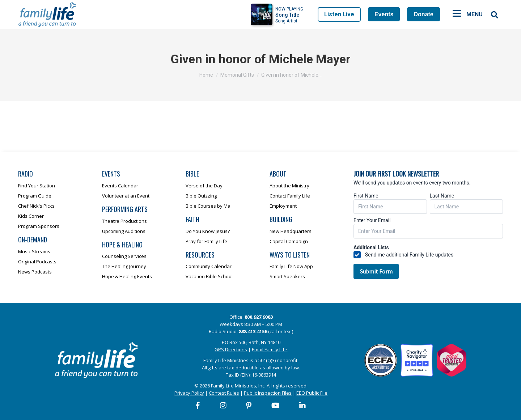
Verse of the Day (204, 186)
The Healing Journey (124, 266)
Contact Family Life (290, 196)
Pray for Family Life (206, 241)
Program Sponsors (39, 226)
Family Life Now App (291, 266)
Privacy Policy (189, 393)
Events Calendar (120, 186)
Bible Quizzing (201, 196)
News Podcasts (35, 272)
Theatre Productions (124, 221)
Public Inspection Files (268, 393)
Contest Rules (224, 393)
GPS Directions (231, 349)
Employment (283, 206)
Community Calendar (209, 266)
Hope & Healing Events (127, 276)
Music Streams (34, 251)
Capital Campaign (289, 241)
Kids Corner (31, 216)
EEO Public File (312, 393)
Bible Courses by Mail (209, 206)
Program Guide (35, 196)
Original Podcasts (37, 262)
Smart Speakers (287, 276)
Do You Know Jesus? (208, 231)
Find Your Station (37, 186)
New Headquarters (291, 231)
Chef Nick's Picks (36, 206)
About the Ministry (289, 186)
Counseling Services (124, 256)
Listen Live (339, 14)
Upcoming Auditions (124, 231)
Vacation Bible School (209, 276)
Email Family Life (270, 349)
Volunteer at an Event (126, 196)
